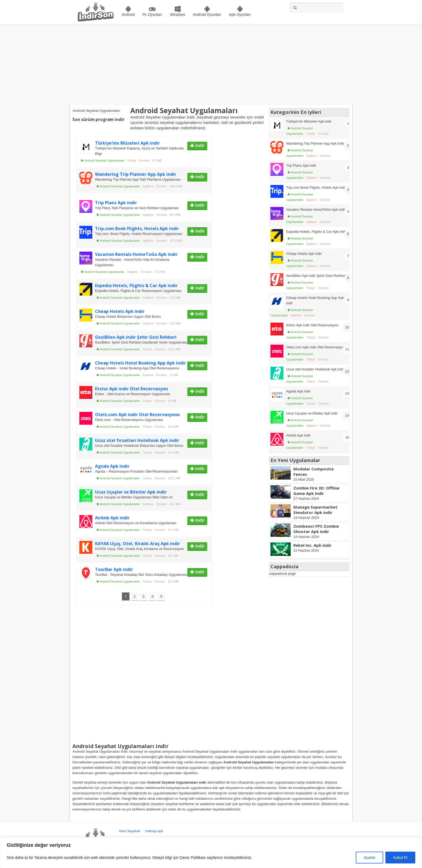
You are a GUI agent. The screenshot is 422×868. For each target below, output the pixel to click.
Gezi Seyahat (129, 831)
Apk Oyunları (240, 15)
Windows (177, 15)
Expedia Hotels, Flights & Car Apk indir (136, 285)
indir (199, 146)
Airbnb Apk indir (112, 518)
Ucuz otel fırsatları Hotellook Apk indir (137, 440)
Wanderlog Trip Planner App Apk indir (136, 174)
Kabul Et (400, 858)
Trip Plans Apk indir (116, 203)
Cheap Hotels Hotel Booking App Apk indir (140, 363)
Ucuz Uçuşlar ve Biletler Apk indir (131, 492)
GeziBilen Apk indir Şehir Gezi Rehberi (136, 337)
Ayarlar (370, 858)
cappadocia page (282, 574)
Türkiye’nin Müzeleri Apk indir (127, 143)
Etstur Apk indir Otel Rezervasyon (131, 389)
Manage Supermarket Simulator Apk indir (315, 510)
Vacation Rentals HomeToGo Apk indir (136, 254)
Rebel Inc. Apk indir (312, 545)
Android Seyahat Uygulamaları (104, 160)
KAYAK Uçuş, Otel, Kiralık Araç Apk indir (138, 544)
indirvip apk (154, 831)
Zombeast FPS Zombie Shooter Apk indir (316, 529)
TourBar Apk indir (114, 569)
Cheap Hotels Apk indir (120, 311)
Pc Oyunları (152, 15)
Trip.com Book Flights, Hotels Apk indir (137, 228)
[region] (211, 853)
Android (128, 15)
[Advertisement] (211, 65)
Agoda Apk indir (112, 466)
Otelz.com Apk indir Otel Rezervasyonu (137, 415)
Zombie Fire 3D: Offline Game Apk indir (316, 491)
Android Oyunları (207, 15)
